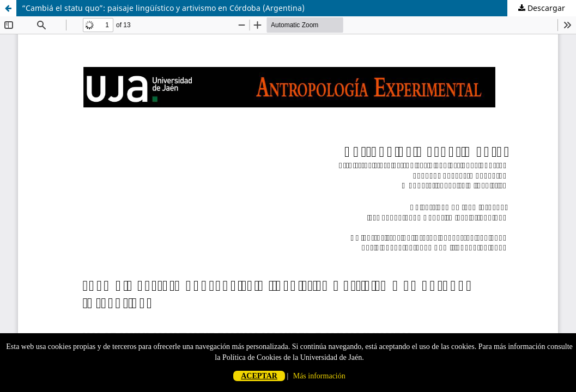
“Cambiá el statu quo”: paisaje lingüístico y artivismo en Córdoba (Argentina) (163, 8)
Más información (319, 376)
